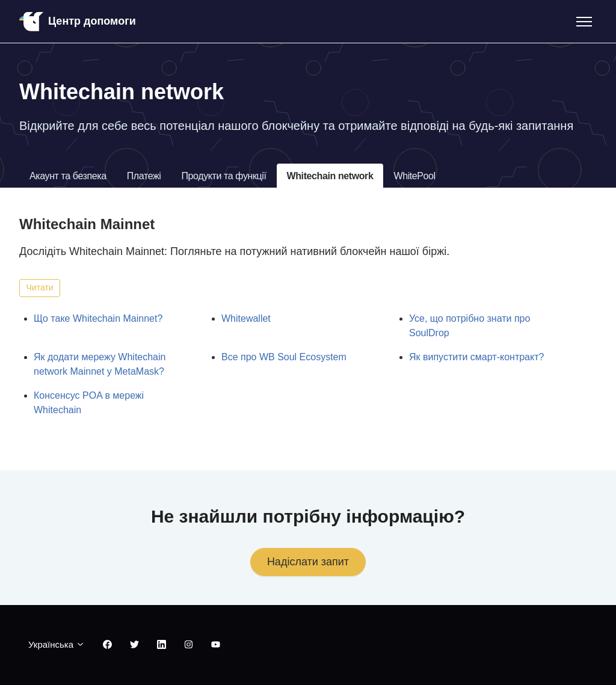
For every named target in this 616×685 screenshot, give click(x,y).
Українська (57, 644)
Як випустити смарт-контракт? (476, 357)
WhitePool (414, 176)
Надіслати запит (308, 562)
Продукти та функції (223, 176)
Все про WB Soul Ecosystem (284, 357)
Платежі (144, 176)
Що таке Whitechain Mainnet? (98, 318)
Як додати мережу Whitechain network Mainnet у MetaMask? (100, 364)
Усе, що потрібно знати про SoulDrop (470, 326)
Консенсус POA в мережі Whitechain (89, 403)
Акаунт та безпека (68, 176)
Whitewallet (246, 318)
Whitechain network (330, 176)
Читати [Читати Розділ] (40, 287)
